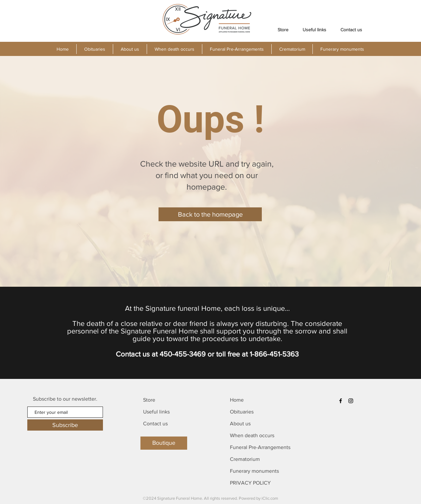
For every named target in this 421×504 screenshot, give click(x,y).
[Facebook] (341, 401)
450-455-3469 (183, 354)
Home (237, 400)
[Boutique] (164, 443)
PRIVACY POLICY (250, 483)
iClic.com (270, 498)
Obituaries (242, 412)
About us (240, 424)
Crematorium (245, 459)
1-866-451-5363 (274, 354)
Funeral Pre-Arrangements (260, 447)
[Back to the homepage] (210, 214)
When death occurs (252, 435)
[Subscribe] (65, 425)
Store (149, 400)
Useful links (156, 412)
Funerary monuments (254, 471)
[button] (130, 49)
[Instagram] (351, 401)
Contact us (155, 424)
